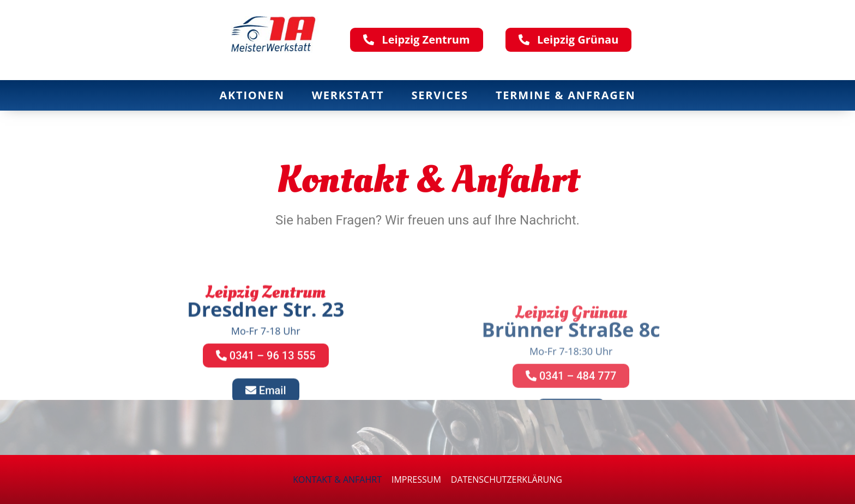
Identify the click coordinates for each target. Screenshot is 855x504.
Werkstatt (348, 95)
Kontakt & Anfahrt (337, 479)
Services (440, 95)
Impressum (416, 479)
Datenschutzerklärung (507, 479)
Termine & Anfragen (566, 95)
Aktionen (252, 95)
